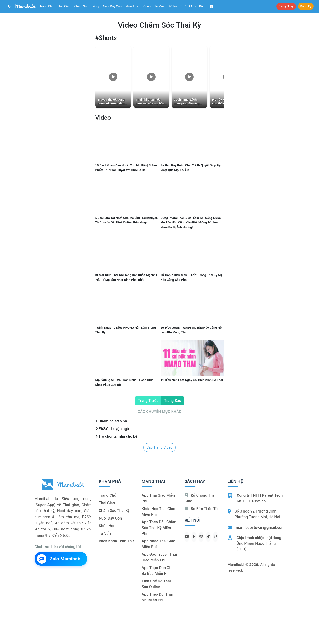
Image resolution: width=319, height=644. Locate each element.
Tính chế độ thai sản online (156, 584)
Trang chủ (47, 6)
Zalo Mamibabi (59, 559)
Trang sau (173, 401)
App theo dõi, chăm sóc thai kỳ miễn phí (159, 528)
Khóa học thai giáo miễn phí (159, 512)
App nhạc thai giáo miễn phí (159, 544)
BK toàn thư (177, 6)
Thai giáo (64, 6)
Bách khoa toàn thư (116, 541)
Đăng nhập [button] (286, 6)
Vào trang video (159, 447)
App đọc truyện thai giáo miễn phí (159, 557)
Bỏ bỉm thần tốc (202, 509)
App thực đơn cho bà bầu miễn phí (158, 571)
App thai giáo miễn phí (158, 498)
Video (147, 6)
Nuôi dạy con (112, 6)
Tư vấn (159, 6)
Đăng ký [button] (306, 6)
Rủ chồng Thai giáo (200, 498)
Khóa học (132, 6)
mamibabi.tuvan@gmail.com (260, 528)
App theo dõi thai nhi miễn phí (157, 597)
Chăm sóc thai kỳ (87, 6)
